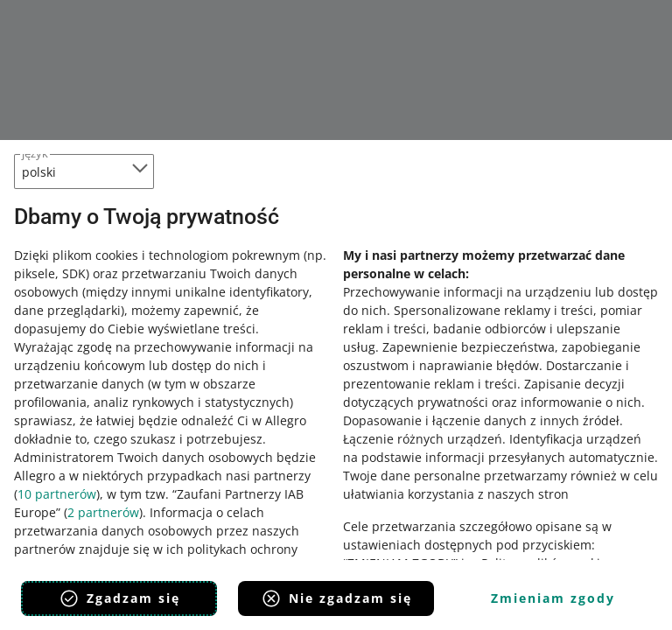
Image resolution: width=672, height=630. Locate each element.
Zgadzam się (119, 598)
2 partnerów (103, 512)
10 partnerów (57, 494)
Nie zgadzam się (336, 598)
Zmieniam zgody (553, 598)
